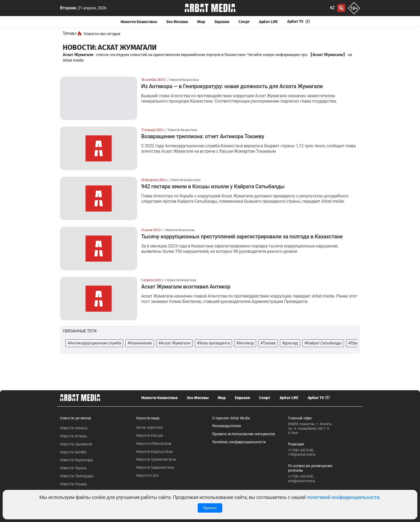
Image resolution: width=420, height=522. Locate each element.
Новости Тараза (73, 468)
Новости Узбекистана (154, 444)
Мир (201, 22)
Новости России (149, 436)
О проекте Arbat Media (231, 418)
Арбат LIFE (268, 22)
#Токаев (268, 343)
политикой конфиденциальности (343, 497)
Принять (210, 508)
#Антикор (245, 343)
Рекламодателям (226, 426)
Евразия (222, 22)
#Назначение (140, 343)
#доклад (290, 343)
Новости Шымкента (76, 444)
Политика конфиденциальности (239, 442)
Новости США (147, 476)
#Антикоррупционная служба (94, 343)
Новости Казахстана (139, 22)
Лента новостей (149, 428)
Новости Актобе (73, 452)
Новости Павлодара (77, 476)
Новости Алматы (74, 428)
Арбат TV (299, 21)
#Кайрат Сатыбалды (323, 343)
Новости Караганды (77, 460)
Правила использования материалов (244, 434)
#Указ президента (213, 343)
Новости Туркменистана (156, 459)
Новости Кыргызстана (154, 452)
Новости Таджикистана (155, 467)
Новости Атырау (74, 484)
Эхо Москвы (177, 22)
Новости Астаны (73, 436)
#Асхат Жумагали (174, 343)
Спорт (244, 22)
